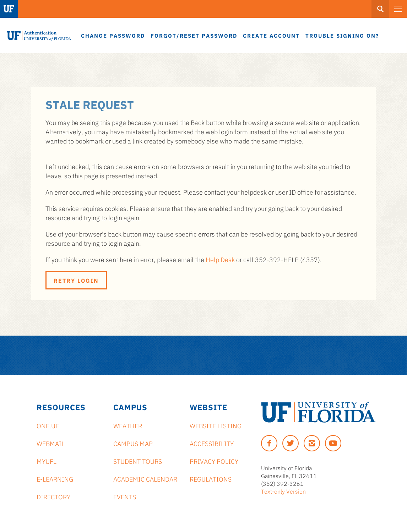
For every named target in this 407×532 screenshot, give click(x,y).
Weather (128, 425)
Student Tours (138, 461)
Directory (53, 496)
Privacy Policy (214, 461)
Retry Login (76, 280)
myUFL (47, 461)
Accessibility (212, 443)
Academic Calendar (145, 479)
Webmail (51, 443)
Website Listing (216, 425)
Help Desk (220, 259)
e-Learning (55, 479)
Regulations (211, 479)
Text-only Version (283, 491)
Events (125, 496)
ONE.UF (48, 425)
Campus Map (133, 443)
